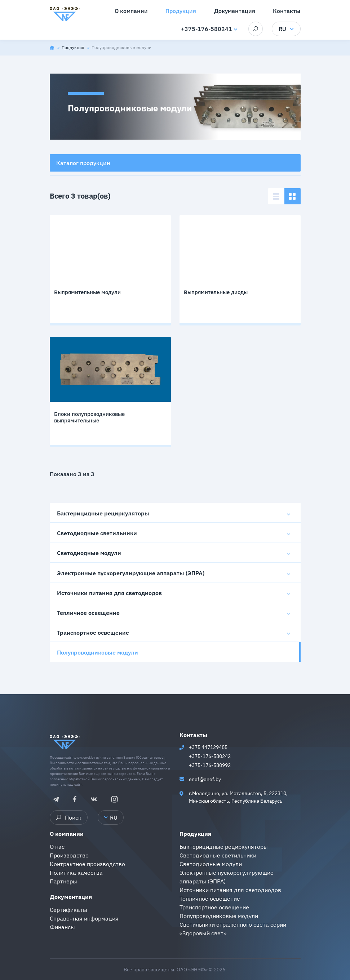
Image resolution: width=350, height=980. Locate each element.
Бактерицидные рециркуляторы (103, 513)
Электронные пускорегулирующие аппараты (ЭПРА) (131, 573)
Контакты (193, 735)
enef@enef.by (205, 779)
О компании (67, 834)
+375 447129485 (208, 747)
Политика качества (76, 873)
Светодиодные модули (89, 553)
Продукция (73, 47)
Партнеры (63, 881)
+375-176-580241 (207, 29)
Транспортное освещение (93, 633)
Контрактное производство (87, 864)
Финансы (62, 927)
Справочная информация (84, 918)
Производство (69, 855)
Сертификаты (68, 910)
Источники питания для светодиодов (109, 593)
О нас (57, 847)
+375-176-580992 (210, 765)
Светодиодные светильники (97, 533)
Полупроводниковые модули (98, 652)
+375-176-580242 (210, 756)
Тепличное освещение (88, 613)
